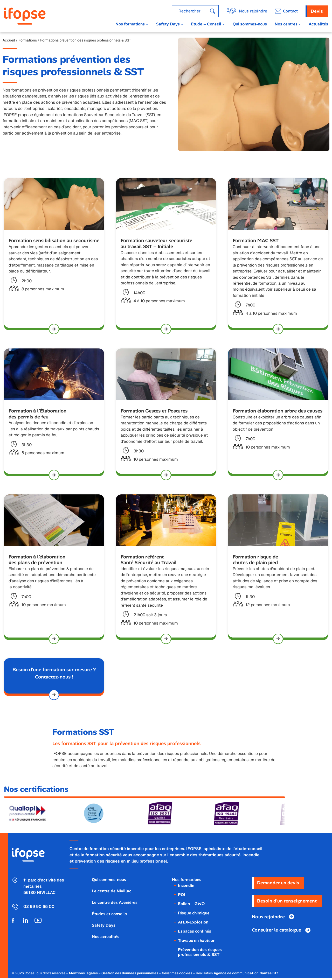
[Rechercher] (213, 11)
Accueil (9, 40)
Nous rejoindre (253, 11)
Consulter (276, 932)
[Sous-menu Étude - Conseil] (224, 24)
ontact (290, 11)
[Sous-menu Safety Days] (182, 24)
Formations (28, 40)
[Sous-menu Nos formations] (147, 24)
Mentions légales (83, 975)
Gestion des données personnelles (130, 975)
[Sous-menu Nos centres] (300, 24)
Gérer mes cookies (177, 975)
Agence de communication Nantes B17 (246, 975)
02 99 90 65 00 (39, 909)
